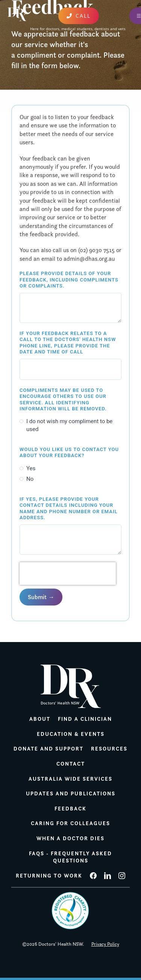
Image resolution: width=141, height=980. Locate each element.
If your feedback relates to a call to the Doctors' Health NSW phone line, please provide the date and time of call (68, 343)
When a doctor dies (70, 838)
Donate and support (49, 749)
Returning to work (49, 876)
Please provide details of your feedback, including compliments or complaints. (69, 280)
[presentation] (68, 574)
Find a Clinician (85, 719)
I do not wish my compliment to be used (69, 426)
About (40, 719)
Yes (31, 468)
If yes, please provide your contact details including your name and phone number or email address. (69, 509)
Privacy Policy (105, 944)
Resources (109, 749)
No (30, 479)
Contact (71, 764)
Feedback (70, 809)
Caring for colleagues (70, 823)
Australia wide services (70, 779)
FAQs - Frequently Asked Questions (70, 857)
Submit (37, 597)
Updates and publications (71, 793)
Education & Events (71, 734)
